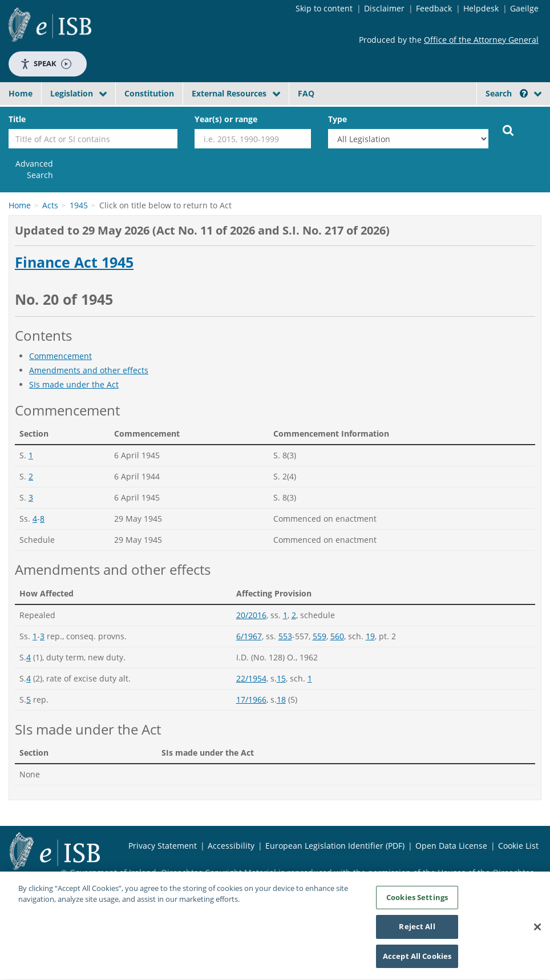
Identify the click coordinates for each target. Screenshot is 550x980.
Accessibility (231, 846)
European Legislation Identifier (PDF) (335, 846)
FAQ (306, 93)
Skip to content (324, 8)
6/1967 (249, 636)
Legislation (72, 93)
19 (370, 636)
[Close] (537, 931)
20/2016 (251, 615)
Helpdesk (481, 8)
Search (507, 93)
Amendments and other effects (89, 370)
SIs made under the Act (74, 384)
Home (21, 93)
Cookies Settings (417, 901)
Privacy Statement (163, 846)
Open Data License (451, 846)
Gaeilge (524, 8)
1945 (79, 205)
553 (285, 636)
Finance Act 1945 (74, 263)
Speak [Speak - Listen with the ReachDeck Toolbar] (46, 64)
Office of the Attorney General (481, 40)
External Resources (229, 93)
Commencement (60, 356)
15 (281, 678)
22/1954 (251, 678)
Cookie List (518, 846)
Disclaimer (384, 8)
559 (320, 636)
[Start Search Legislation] (508, 130)
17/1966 (251, 699)
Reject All (417, 931)
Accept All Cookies (417, 961)
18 (281, 699)
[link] (31, 170)
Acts (50, 205)
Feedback (434, 8)
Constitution (149, 93)
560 (337, 636)
